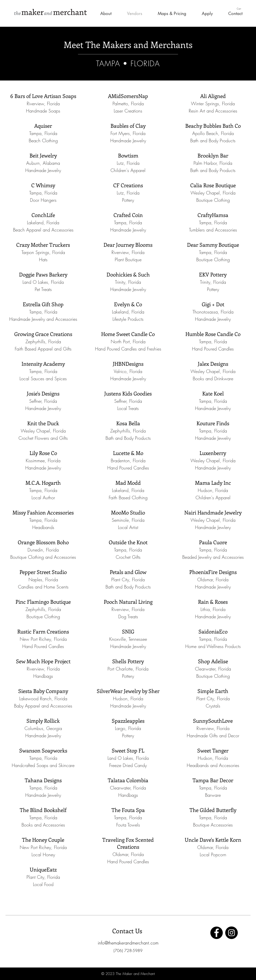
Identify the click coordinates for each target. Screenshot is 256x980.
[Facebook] (216, 933)
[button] (241, 9)
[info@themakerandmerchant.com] (128, 943)
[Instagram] (231, 933)
